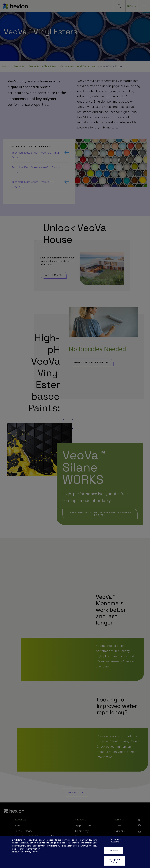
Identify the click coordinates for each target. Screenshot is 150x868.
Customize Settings (115, 840)
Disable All (113, 850)
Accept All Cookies (114, 861)
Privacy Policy (31, 852)
